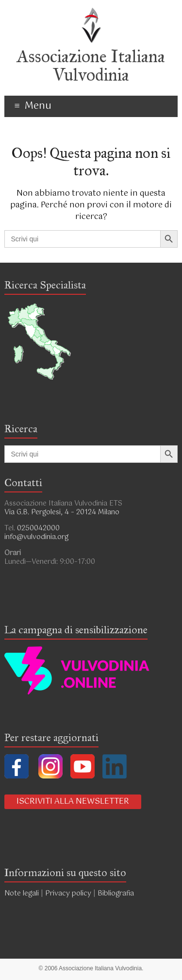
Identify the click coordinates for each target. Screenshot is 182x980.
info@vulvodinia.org (36, 537)
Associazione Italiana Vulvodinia (91, 66)
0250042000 (38, 528)
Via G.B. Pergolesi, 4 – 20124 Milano (62, 512)
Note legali (22, 894)
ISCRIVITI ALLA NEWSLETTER (73, 802)
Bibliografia (117, 894)
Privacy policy (68, 894)
